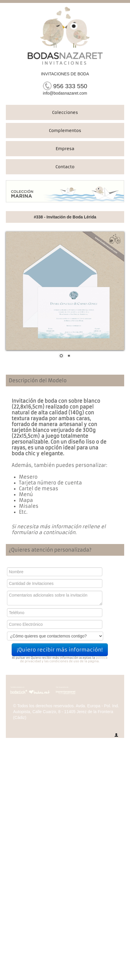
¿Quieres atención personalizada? (50, 550)
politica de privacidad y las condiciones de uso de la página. (64, 660)
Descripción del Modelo (38, 380)
